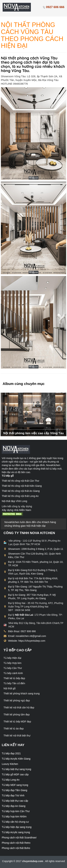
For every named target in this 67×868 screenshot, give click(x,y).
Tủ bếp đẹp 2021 (11, 753)
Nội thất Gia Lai (24, 615)
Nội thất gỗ (10, 688)
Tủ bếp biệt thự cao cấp (15, 801)
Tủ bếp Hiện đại (12, 658)
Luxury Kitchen (10, 764)
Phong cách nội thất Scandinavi (19, 838)
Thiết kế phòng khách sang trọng (22, 693)
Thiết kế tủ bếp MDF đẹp (17, 722)
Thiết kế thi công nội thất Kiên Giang (22, 486)
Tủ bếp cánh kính (13, 673)
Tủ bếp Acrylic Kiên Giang (16, 759)
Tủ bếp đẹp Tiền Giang (14, 790)
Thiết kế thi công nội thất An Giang (21, 491)
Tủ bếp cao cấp (18, 650)
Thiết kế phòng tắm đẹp (17, 715)
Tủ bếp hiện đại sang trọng (17, 827)
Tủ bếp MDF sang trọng (15, 785)
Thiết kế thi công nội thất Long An (20, 496)
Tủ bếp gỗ (8, 476)
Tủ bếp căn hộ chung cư (15, 822)
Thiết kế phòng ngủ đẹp (17, 700)
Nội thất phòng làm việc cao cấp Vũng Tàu (33, 433)
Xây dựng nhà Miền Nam (16, 510)
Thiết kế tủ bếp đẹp (14, 678)
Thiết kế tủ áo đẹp (14, 729)
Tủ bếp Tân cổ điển (14, 683)
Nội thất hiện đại (36, 526)
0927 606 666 (54, 7)
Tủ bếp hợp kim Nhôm (14, 816)
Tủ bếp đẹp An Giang (14, 806)
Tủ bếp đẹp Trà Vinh (13, 795)
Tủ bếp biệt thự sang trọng (16, 769)
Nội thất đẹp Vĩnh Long (14, 501)
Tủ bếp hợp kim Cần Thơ (16, 811)
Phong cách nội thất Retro (16, 843)
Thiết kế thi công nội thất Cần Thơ (20, 481)
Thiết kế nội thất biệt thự (17, 736)
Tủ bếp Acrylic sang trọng (16, 832)
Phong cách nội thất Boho (16, 848)
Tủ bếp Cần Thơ (13, 668)
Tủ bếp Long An (11, 780)
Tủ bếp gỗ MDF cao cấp (15, 774)
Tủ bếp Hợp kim (12, 663)
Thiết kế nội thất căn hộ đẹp (19, 708)
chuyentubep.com (33, 861)
